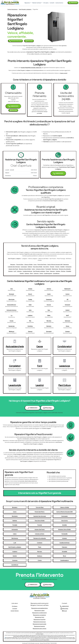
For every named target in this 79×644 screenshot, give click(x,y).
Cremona (36, 273)
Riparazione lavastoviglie (39, 624)
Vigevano (52, 271)
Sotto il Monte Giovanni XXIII (55, 264)
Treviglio (52, 267)
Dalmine (30, 267)
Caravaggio (24, 267)
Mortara (63, 271)
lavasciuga (64, 366)
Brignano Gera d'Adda (25, 269)
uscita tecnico (59, 3)
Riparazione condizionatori (39, 613)
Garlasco (27, 273)
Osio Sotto (46, 267)
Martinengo (55, 269)
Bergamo (13, 264)
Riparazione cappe (39, 610)
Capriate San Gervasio (14, 267)
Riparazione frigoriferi (40, 619)
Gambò (22, 273)
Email (64, 611)
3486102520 (73, 3)
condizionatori (65, 346)
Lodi (15, 271)
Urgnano (10, 271)
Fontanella (48, 269)
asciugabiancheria (15, 346)
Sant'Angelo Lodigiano (25, 9)
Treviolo (57, 267)
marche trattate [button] (37, 3)
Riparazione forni (40, 617)
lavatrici (40, 385)
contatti (52, 3)
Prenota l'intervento (15, 41)
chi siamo (46, 3)
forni (40, 366)
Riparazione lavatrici (39, 626)
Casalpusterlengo (27, 271)
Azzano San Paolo (13, 269)
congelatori (15, 366)
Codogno (19, 271)
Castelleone (56, 273)
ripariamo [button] (27, 3)
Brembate (66, 264)
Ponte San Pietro (42, 264)
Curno (35, 264)
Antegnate (68, 267)
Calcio (33, 269)
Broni (32, 273)
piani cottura (65, 385)
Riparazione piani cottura (39, 628)
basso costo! (64, 73)
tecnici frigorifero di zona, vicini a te (31, 68)
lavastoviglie (15, 385)
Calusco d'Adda (28, 264)
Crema (41, 273)
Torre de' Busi (20, 264)
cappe (40, 346)
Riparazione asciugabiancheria (39, 608)
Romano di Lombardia (65, 269)
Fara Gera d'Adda (38, 267)
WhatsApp (29, 41)
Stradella (69, 271)
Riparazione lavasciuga (39, 622)
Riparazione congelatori (40, 615)
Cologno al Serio (40, 269)
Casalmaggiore (48, 273)
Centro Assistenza (12, 9)
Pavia (48, 271)
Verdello (62, 267)
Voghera (58, 271)
